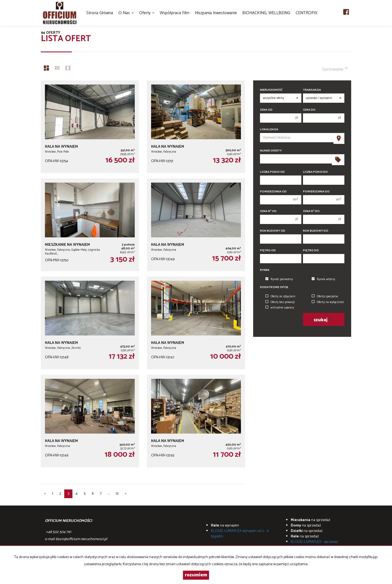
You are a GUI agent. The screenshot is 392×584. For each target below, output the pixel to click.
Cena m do (311, 211)
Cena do (309, 110)
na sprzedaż (310, 520)
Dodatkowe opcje (274, 287)
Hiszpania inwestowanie (216, 13)
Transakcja (312, 90)
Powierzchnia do (316, 192)
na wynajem (225, 526)
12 (117, 494)
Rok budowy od (273, 231)
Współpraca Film (175, 13)
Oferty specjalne (325, 296)
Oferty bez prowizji (280, 302)
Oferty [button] (147, 13)
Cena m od (268, 211)
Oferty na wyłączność (328, 302)
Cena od (266, 110)
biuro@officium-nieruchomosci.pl (81, 539)
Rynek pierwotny (279, 279)
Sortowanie (335, 69)
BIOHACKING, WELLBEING (266, 13)
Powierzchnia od (273, 192)
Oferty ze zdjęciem (280, 296)
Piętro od (268, 251)
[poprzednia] (45, 494)
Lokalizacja (269, 130)
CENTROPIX (307, 13)
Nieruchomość (271, 90)
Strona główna (100, 13)
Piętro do (311, 251)
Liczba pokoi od (272, 172)
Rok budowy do (316, 231)
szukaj (324, 320)
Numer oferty (271, 151)
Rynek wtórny (323, 279)
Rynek (265, 270)
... (109, 494)
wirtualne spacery (280, 308)
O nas (126, 13)
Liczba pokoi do (315, 172)
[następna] (126, 494)
